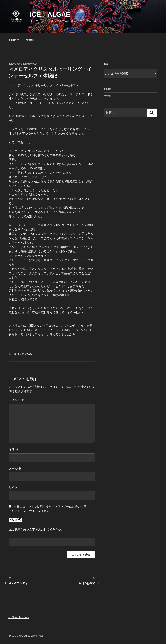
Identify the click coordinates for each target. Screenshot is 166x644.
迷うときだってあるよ (24, 354)
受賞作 (30, 40)
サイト (13, 487)
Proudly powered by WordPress (26, 636)
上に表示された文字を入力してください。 (36, 530)
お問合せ (14, 40)
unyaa (34, 64)
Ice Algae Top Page (19, 617)
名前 (13, 450)
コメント (16, 400)
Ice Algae (50, 14)
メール (15, 469)
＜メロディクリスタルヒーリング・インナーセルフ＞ (44, 85)
